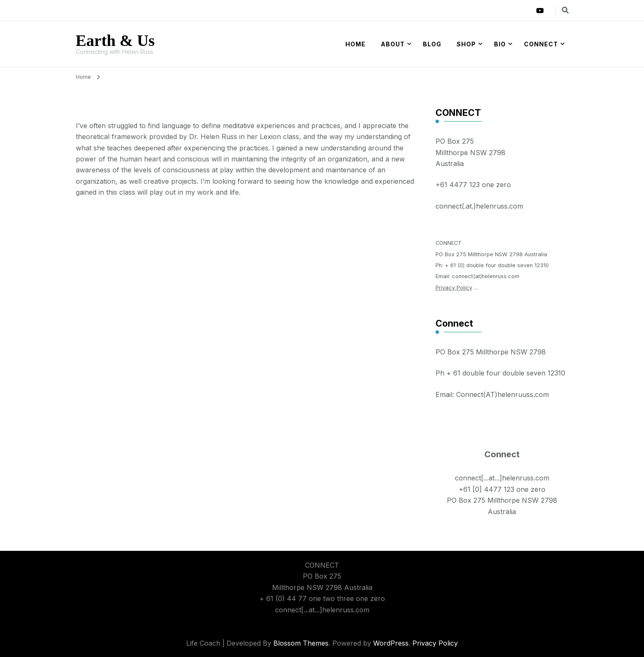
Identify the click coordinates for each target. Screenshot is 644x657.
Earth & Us (115, 40)
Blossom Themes (301, 643)
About (393, 44)
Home (355, 44)
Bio (500, 44)
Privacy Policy (454, 288)
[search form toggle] (565, 10)
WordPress (391, 643)
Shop (466, 44)
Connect (541, 44)
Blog (432, 44)
